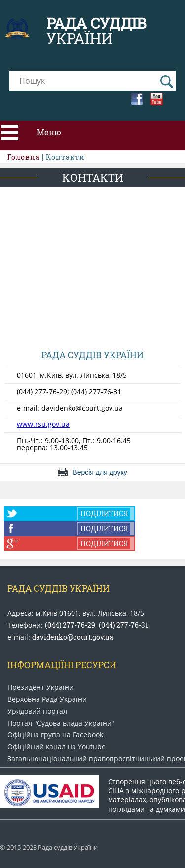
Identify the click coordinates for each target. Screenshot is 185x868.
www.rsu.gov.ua (43, 424)
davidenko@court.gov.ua (73, 637)
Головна (24, 157)
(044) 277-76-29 (70, 625)
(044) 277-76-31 (123, 625)
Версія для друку (100, 472)
